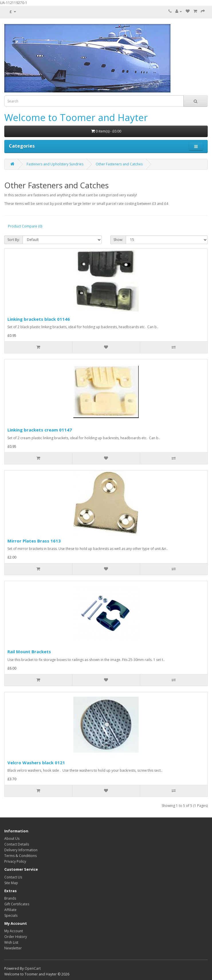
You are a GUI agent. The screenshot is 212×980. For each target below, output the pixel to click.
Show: (118, 240)
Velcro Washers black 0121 (36, 763)
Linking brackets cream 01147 (40, 430)
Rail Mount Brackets (29, 652)
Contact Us (13, 877)
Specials (11, 915)
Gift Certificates (17, 904)
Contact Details (17, 844)
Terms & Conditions (20, 856)
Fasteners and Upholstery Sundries (55, 164)
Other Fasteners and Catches (119, 164)
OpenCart (33, 968)
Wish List (11, 942)
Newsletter (13, 948)
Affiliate (10, 910)
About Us (12, 839)
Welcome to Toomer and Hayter (76, 117)
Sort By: (14, 240)
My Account (14, 931)
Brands (10, 898)
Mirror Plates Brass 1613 (34, 541)
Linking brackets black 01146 (39, 319)
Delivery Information (21, 850)
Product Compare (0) (25, 226)
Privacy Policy (15, 861)
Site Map (11, 883)
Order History (16, 937)
